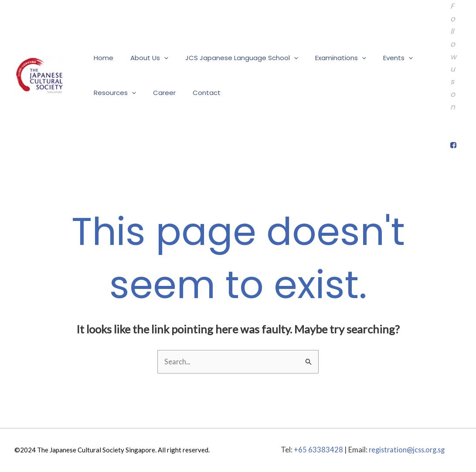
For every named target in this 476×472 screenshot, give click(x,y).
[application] (158, 58)
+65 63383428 (315, 450)
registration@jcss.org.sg (406, 450)
